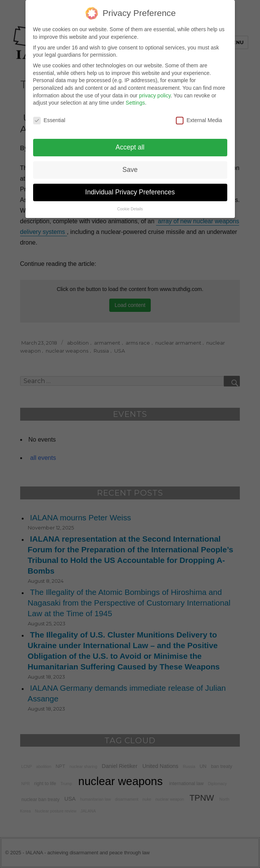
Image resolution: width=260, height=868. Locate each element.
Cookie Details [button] (130, 204)
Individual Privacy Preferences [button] (130, 188)
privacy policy (155, 91)
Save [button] (130, 165)
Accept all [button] (130, 143)
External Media (199, 116)
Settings (135, 99)
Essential (49, 116)
